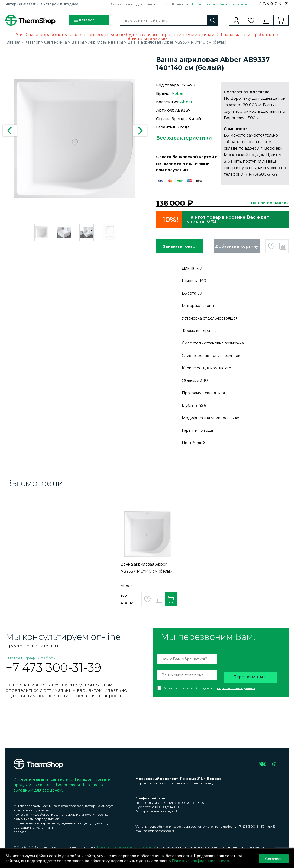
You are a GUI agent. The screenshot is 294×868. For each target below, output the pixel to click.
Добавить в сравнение (283, 246)
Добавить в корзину (237, 246)
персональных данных (236, 688)
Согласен (274, 858)
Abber (178, 93)
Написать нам (203, 4)
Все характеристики (184, 138)
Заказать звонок (233, 4)
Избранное (251, 20)
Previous (10, 131)
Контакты (180, 4)
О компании (121, 4)
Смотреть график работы (30, 658)
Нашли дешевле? (270, 203)
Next (140, 131)
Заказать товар (179, 246)
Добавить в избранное (271, 246)
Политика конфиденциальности (125, 847)
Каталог (84, 20)
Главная (13, 42)
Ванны (78, 42)
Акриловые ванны (106, 42)
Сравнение (266, 20)
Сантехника (56, 42)
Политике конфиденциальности (201, 861)
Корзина (281, 20)
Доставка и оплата (152, 4)
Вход (236, 20)
